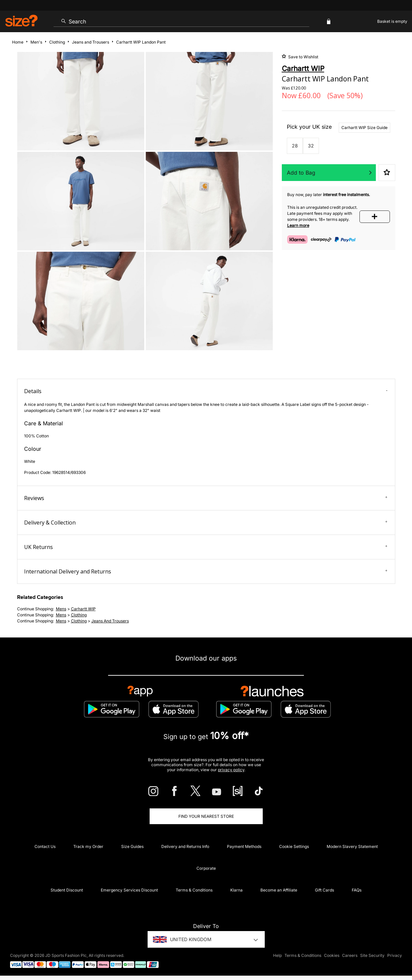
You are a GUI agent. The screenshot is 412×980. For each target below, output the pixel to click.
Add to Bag (301, 173)
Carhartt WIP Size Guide (364, 128)
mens (61, 609)
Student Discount (67, 890)
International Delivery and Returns (206, 571)
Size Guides (132, 846)
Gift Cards (324, 890)
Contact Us (45, 846)
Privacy (395, 955)
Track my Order (88, 846)
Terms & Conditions (194, 890)
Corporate (206, 868)
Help (277, 955)
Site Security (372, 955)
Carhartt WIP (83, 609)
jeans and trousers (110, 621)
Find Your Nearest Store (206, 816)
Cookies (332, 955)
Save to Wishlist (303, 57)
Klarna (236, 890)
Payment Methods (244, 846)
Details (206, 391)
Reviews (206, 498)
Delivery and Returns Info (185, 846)
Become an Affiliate (279, 890)
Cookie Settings (294, 846)
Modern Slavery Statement (352, 846)
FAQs (357, 890)
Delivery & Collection (206, 523)
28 (295, 146)
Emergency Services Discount (129, 890)
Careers (350, 955)
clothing (79, 615)
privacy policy (231, 770)
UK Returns (206, 547)
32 (311, 146)
